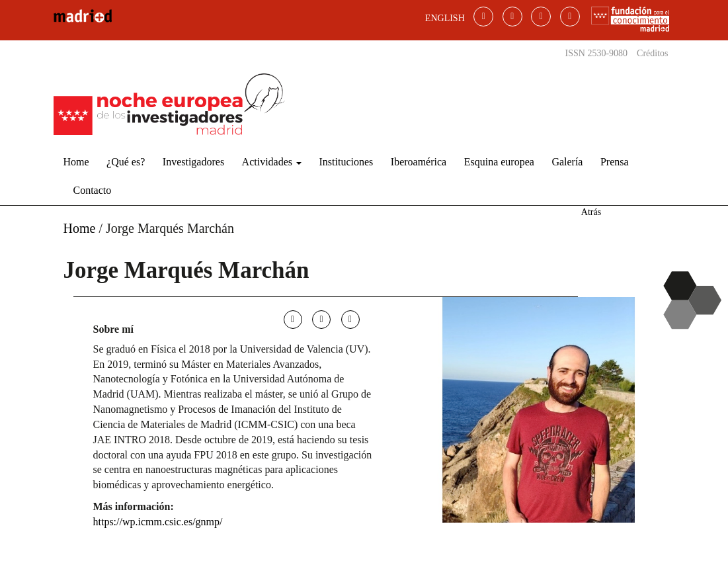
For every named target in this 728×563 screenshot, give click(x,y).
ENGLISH (445, 18)
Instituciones (346, 162)
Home (76, 162)
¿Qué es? (126, 162)
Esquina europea (499, 162)
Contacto (93, 190)
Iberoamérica (419, 162)
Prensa (615, 162)
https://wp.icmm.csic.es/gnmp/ (158, 522)
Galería (567, 162)
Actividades (272, 162)
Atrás (591, 212)
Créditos (652, 53)
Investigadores (193, 162)
